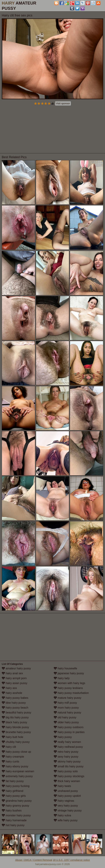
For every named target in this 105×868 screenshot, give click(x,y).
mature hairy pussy (68, 698)
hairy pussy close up (16, 752)
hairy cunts (10, 762)
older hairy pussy (66, 722)
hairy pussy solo (66, 771)
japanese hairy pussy (69, 673)
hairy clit (9, 747)
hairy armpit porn (14, 678)
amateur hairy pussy (16, 668)
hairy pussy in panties (69, 732)
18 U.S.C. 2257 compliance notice (71, 860)
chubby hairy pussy (16, 742)
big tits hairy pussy (15, 717)
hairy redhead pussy (68, 747)
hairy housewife (65, 668)
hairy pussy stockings (69, 776)
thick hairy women (67, 781)
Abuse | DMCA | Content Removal (34, 860)
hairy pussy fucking (16, 786)
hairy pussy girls (14, 796)
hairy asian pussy (15, 683)
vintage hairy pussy (68, 811)
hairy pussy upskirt (67, 796)
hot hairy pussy (13, 825)
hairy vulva (62, 815)
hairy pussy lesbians (68, 688)
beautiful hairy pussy (16, 713)
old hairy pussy (65, 717)
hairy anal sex (12, 673)
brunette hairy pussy (16, 732)
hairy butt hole (13, 737)
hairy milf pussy (65, 703)
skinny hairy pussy (67, 762)
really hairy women (67, 742)
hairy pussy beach (15, 708)
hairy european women (18, 771)
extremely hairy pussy (17, 776)
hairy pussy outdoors (69, 727)
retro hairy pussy (66, 752)
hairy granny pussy (15, 806)
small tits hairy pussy (69, 766)
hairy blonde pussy (15, 727)
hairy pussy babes (15, 698)
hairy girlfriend (13, 791)
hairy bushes (12, 811)
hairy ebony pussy (15, 766)
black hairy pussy (14, 722)
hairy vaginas (64, 801)
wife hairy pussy (66, 820)
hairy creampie (13, 757)
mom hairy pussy (66, 708)
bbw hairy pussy (14, 703)
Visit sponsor (63, 103)
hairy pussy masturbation (71, 693)
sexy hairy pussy (66, 757)
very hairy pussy (66, 806)
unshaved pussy (66, 791)
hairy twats (62, 786)
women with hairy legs (69, 683)
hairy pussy (63, 737)
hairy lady (62, 678)
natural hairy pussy (67, 713)
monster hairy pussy (16, 815)
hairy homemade (14, 820)
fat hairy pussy (13, 781)
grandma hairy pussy (17, 801)
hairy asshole (12, 693)
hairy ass (9, 688)
